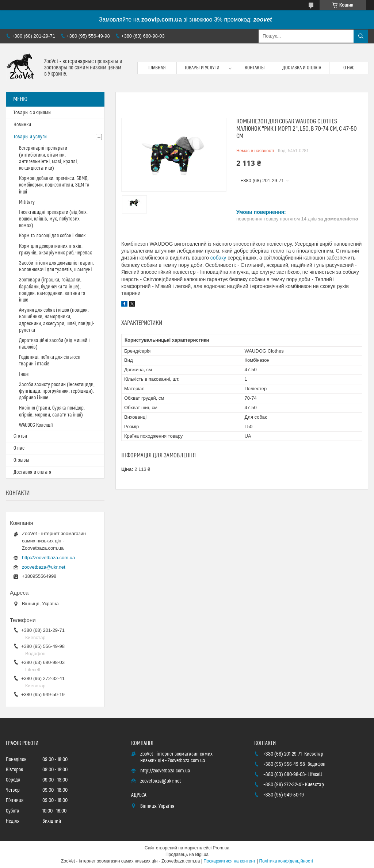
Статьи (20, 436)
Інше (24, 375)
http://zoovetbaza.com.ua (48, 558)
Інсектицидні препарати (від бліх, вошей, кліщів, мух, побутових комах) (53, 219)
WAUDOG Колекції (36, 425)
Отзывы (21, 460)
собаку (218, 258)
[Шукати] (361, 36)
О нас (349, 68)
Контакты (255, 68)
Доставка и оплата (302, 68)
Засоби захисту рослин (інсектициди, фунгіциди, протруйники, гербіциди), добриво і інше (57, 391)
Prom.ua (221, 848)
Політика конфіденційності (286, 861)
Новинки (22, 125)
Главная (157, 68)
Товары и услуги (202, 68)
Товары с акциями (32, 113)
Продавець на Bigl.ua (187, 854)
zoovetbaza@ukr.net (44, 567)
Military (27, 202)
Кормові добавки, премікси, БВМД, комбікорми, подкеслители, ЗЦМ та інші (54, 185)
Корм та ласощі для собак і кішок (52, 236)
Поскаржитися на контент (229, 861)
